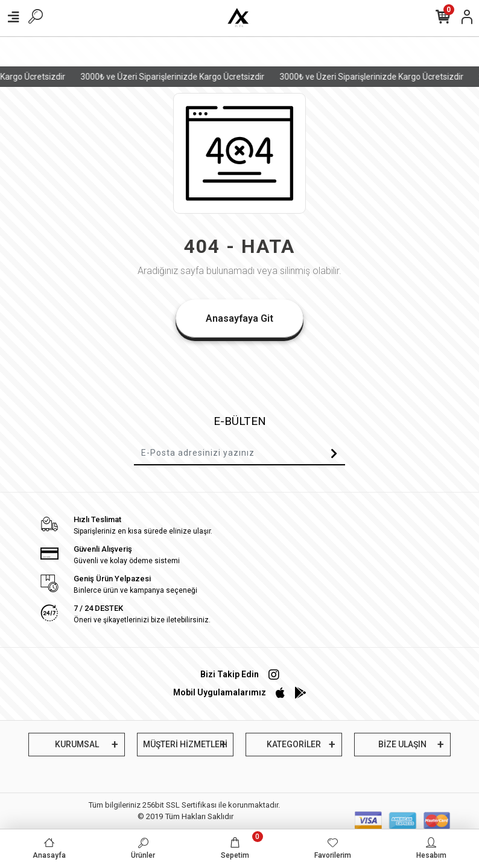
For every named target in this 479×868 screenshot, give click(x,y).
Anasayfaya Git (239, 318)
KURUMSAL (77, 744)
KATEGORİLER (294, 744)
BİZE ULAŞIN (402, 744)
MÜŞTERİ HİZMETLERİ (185, 744)
